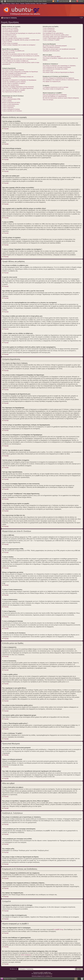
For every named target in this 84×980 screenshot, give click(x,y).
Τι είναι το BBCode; (7, 97)
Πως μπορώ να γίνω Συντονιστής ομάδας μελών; (56, 35)
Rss (55, 1)
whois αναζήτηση (26, 955)
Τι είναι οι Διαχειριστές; (49, 28)
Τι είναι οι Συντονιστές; (49, 30)
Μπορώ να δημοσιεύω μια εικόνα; (11, 102)
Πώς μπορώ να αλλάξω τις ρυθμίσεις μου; (13, 51)
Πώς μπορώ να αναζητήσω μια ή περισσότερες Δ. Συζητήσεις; (59, 66)
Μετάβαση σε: (14, 969)
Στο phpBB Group (58, 929)
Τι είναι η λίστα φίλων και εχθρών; (52, 56)
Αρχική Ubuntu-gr (6, 4)
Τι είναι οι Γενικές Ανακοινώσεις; (11, 104)
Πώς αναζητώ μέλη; (48, 71)
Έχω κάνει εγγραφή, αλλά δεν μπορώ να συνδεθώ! (16, 38)
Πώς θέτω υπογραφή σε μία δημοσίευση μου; (14, 73)
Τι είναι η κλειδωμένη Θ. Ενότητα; (11, 109)
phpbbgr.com (49, 976)
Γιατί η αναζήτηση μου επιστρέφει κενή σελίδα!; (55, 69)
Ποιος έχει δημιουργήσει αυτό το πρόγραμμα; (55, 95)
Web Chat (39, 4)
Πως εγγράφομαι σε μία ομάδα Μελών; (53, 33)
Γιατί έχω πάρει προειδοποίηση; (11, 85)
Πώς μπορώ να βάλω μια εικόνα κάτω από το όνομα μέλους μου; (19, 59)
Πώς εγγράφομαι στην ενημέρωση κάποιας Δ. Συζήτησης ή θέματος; (61, 80)
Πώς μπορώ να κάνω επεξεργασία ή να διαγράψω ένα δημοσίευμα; (20, 72)
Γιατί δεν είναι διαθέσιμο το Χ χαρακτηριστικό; (55, 96)
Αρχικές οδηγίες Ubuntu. (40, 1)
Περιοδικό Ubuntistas (30, 4)
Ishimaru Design (48, 974)
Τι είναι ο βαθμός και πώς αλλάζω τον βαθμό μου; (15, 61)
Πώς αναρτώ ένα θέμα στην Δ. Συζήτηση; (13, 70)
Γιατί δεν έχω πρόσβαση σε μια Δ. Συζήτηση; (14, 82)
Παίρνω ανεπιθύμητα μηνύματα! (51, 47)
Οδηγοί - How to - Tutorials (18, 4)
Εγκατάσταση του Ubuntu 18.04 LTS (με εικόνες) (20, 1)
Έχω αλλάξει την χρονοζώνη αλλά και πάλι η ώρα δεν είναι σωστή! (20, 54)
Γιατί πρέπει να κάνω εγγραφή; (10, 30)
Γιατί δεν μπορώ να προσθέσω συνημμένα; (14, 83)
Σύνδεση (81, 1)
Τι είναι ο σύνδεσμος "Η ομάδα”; (51, 40)
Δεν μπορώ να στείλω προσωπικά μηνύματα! (55, 46)
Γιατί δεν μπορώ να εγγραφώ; (10, 43)
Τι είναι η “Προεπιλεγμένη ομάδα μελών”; (54, 38)
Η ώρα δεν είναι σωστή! (8, 52)
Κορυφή (6, 129)
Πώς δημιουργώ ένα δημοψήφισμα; (12, 75)
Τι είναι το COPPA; (7, 42)
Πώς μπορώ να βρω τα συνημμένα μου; (53, 89)
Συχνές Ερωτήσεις (64, 1)
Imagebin (44, 4)
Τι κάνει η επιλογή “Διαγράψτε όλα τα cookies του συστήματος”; (19, 45)
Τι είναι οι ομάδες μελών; (49, 32)
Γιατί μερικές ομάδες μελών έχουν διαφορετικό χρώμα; (57, 37)
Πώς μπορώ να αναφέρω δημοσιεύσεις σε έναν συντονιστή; (18, 87)
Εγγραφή (73, 1)
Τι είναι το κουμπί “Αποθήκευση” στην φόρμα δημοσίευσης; (18, 88)
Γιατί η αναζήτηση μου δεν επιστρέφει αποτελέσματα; (57, 67)
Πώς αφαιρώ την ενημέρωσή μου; (52, 81)
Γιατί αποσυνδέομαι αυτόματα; (10, 32)
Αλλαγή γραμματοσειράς (81, 18)
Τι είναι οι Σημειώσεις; (8, 107)
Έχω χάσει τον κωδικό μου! (9, 37)
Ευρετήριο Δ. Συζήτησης (10, 18)
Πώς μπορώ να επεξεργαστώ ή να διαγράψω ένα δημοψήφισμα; (19, 80)
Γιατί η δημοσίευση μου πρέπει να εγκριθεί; (14, 90)
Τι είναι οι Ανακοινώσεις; (9, 106)
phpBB (41, 972)
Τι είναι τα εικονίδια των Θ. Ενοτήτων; (12, 111)
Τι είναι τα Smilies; (7, 101)
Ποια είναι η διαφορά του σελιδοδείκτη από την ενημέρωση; (59, 78)
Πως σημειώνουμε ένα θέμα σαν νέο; (12, 92)
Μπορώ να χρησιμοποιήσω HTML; (11, 99)
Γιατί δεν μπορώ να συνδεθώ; (10, 28)
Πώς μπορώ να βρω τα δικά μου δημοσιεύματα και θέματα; (58, 72)
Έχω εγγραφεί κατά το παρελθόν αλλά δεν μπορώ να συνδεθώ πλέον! (21, 40)
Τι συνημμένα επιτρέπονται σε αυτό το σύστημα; (56, 87)
